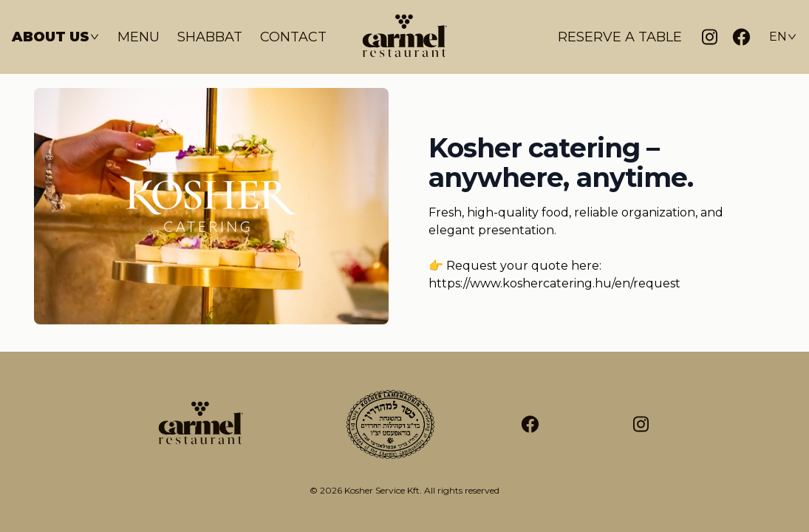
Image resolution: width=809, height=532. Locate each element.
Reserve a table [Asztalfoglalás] (620, 37)
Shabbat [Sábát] (210, 37)
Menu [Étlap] (139, 37)
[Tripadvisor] (641, 424)
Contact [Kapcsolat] (293, 37)
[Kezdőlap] (405, 37)
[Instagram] (710, 37)
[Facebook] (741, 37)
